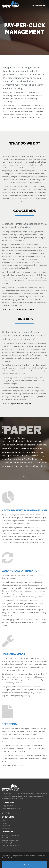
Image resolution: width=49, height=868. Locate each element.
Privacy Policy (40, 856)
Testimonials (6, 828)
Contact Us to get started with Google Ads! (18, 309)
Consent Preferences (17, 858)
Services (4, 823)
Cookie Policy (6, 858)
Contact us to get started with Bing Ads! (17, 403)
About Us (5, 820)
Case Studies (6, 825)
